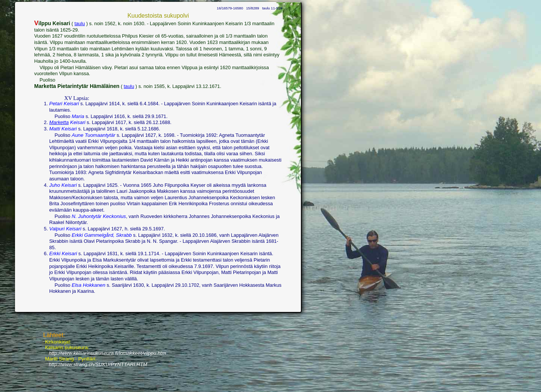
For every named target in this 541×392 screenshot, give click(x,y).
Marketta (59, 122)
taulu (80, 23)
